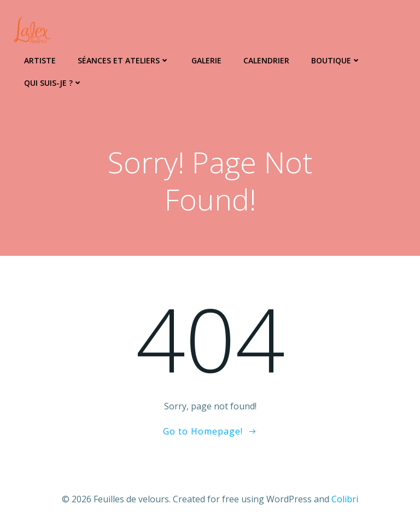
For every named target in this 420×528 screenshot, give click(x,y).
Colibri (345, 499)
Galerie (206, 60)
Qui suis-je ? (53, 83)
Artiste (40, 60)
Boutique (336, 60)
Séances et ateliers (124, 60)
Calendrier (266, 60)
